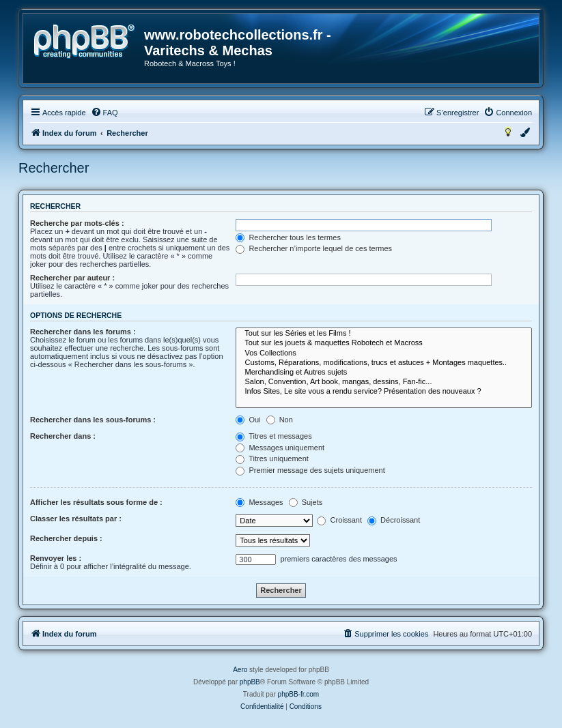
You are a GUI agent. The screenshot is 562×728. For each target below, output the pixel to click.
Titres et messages (273, 436)
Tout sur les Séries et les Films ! (384, 334)
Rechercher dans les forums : (83, 332)
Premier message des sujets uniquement (310, 470)
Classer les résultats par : (76, 519)
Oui (248, 420)
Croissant (339, 520)
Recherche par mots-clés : (77, 223)
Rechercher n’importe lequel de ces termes (314, 248)
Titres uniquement (272, 458)
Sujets (306, 502)
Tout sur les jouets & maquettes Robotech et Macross (384, 343)
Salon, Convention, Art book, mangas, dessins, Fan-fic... (384, 382)
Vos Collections (384, 353)
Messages (259, 502)
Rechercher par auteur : (72, 278)
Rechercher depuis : (66, 538)
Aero (240, 670)
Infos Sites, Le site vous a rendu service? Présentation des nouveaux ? (384, 392)
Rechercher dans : (63, 436)
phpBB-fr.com (299, 694)
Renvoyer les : (56, 558)
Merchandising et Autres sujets (384, 373)
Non (280, 420)
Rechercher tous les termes (288, 237)
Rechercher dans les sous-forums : (93, 420)
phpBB (250, 682)
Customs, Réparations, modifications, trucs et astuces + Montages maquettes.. (384, 363)
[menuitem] (104, 113)
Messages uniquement (280, 448)
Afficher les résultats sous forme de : (96, 502)
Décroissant (394, 520)
